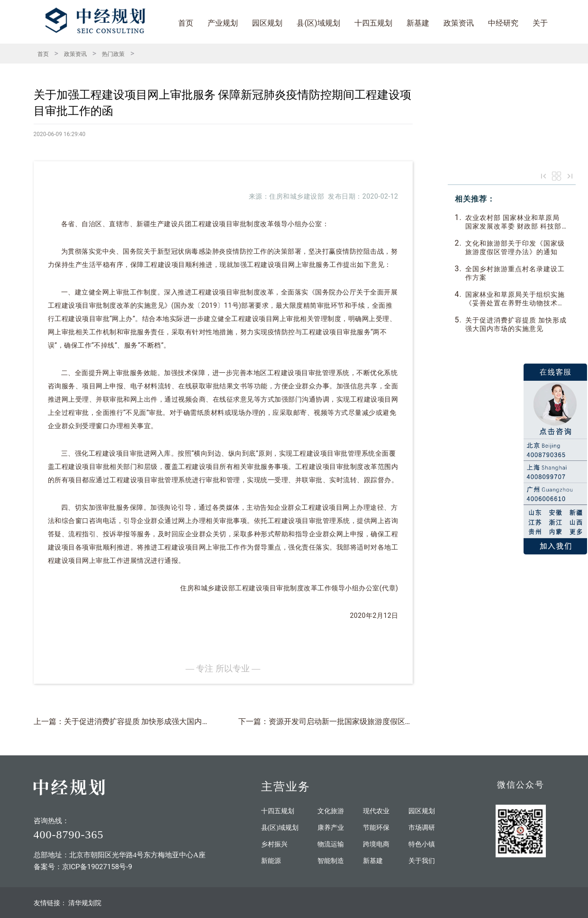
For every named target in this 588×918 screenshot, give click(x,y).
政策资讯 (459, 23)
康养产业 (331, 828)
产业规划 (223, 23)
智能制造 (331, 861)
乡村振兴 (274, 844)
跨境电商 (376, 844)
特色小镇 (422, 844)
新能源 (271, 861)
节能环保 (376, 828)
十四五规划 (373, 23)
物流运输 (331, 844)
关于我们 (422, 861)
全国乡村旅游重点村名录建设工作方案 (515, 273)
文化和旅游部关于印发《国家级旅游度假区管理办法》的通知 (515, 248)
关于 (540, 23)
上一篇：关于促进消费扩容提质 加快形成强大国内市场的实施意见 (145, 721)
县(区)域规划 (318, 23)
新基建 (418, 23)
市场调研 (422, 828)
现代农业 (376, 811)
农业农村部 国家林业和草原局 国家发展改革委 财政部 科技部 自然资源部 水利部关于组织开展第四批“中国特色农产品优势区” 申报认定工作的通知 (516, 222)
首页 (186, 23)
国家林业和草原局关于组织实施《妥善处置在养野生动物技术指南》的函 (515, 299)
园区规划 (267, 23)
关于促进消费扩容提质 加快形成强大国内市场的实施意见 (516, 324)
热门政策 (113, 54)
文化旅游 (331, 811)
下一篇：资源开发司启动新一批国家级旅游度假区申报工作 (337, 721)
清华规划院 (85, 903)
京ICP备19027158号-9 (97, 867)
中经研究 (503, 23)
